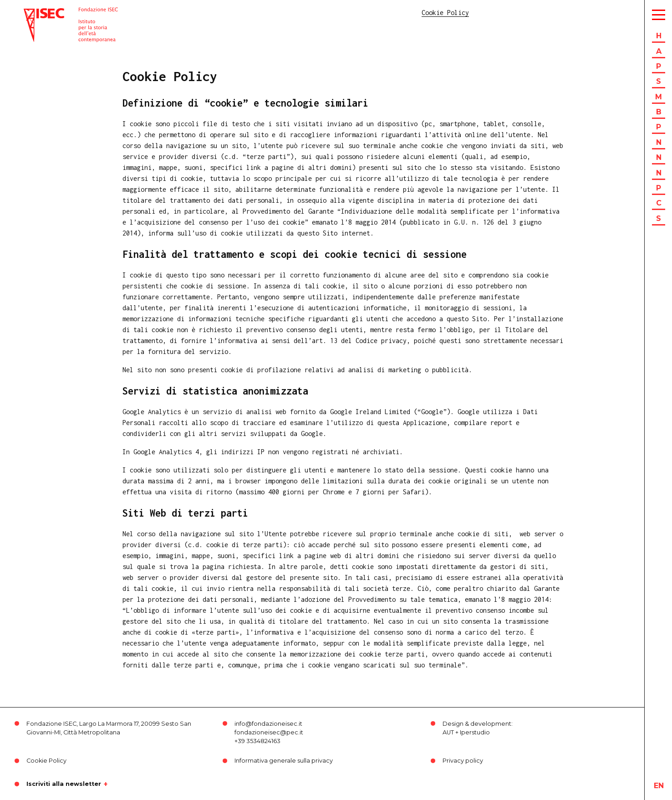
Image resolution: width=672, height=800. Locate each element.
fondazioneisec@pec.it (269, 732)
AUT (448, 732)
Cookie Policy (46, 761)
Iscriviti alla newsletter (64, 784)
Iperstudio (475, 732)
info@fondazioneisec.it (268, 724)
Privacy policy (463, 761)
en (659, 786)
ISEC (31, 13)
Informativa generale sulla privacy (284, 761)
